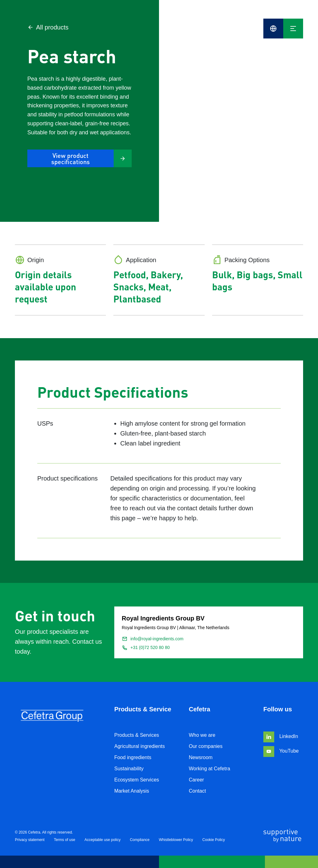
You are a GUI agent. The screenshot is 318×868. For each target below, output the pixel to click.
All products (48, 27)
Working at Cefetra (209, 769)
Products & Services (137, 735)
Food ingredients (133, 757)
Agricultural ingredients (140, 746)
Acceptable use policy (102, 840)
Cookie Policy (214, 840)
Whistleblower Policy (176, 840)
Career (196, 780)
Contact (197, 791)
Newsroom (201, 757)
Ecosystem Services (137, 780)
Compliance (140, 840)
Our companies (206, 746)
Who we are (202, 735)
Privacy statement (30, 840)
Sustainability (129, 769)
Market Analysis (132, 791)
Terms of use (64, 840)
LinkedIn (281, 736)
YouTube (281, 751)
